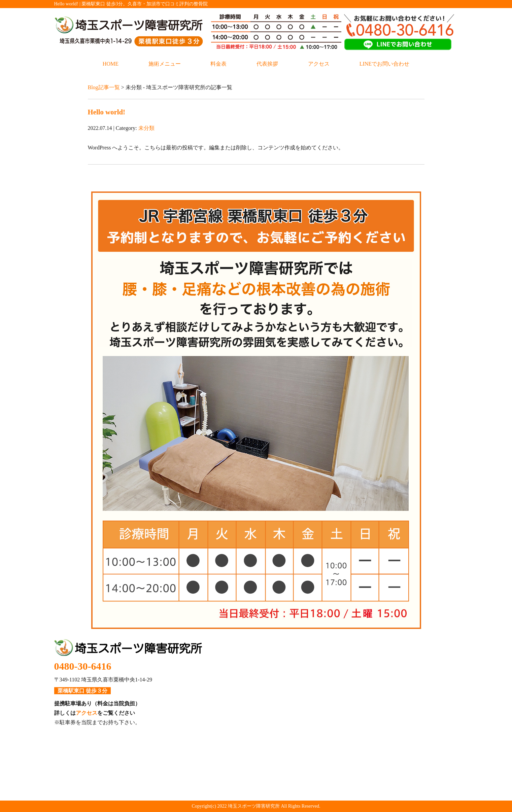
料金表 (218, 64)
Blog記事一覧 (104, 87)
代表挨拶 (267, 64)
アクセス (319, 64)
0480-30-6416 (83, 666)
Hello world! (107, 112)
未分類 (146, 128)
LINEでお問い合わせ (384, 64)
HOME (111, 64)
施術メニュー (165, 64)
